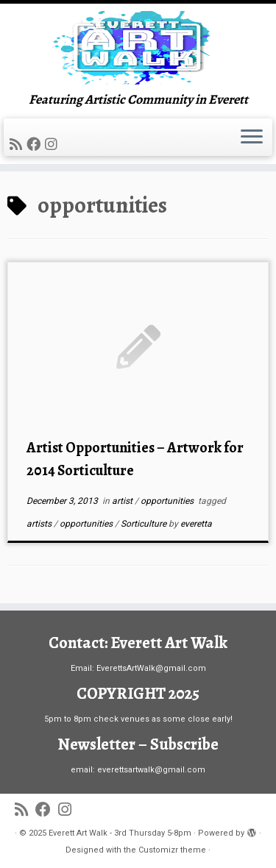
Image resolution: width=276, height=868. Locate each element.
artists (40, 524)
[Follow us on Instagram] (53, 145)
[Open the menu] (252, 138)
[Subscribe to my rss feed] (18, 145)
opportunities (168, 501)
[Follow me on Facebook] (36, 145)
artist (123, 501)
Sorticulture (145, 524)
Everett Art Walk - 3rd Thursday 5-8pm (120, 833)
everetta (196, 524)
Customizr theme (172, 850)
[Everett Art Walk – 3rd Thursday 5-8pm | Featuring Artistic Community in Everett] (138, 48)
